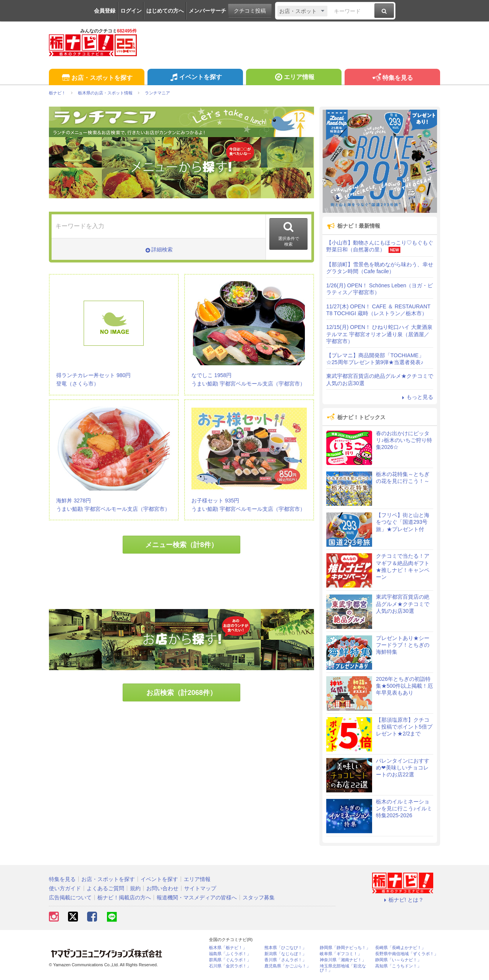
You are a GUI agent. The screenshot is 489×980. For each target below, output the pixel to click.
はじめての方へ (165, 11)
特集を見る (392, 78)
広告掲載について (70, 897)
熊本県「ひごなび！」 (285, 948)
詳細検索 (159, 249)
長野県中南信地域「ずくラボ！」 (407, 954)
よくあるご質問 (105, 888)
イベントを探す (195, 78)
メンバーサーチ (207, 11)
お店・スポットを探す (96, 78)
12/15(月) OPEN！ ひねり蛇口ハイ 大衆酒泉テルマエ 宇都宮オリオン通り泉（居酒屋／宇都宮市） (379, 334)
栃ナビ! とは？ (403, 900)
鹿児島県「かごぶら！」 (287, 966)
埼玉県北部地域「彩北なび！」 (343, 968)
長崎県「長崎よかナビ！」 (400, 948)
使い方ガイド (65, 888)
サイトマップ (200, 888)
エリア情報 (294, 78)
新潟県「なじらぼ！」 (285, 954)
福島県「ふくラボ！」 (230, 954)
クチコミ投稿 (250, 11)
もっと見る (416, 397)
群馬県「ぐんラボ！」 (230, 960)
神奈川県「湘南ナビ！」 (343, 960)
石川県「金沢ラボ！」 (230, 966)
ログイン (131, 11)
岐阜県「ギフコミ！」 (341, 954)
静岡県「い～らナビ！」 (398, 960)
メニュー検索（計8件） (181, 545)
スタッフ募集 (259, 897)
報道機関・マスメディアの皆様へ (197, 897)
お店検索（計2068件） (181, 693)
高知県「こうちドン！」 (398, 966)
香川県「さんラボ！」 (285, 960)
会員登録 (105, 11)
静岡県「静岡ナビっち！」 (345, 948)
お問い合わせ (162, 888)
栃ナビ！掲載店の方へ (124, 897)
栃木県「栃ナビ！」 (228, 948)
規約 (135, 888)
